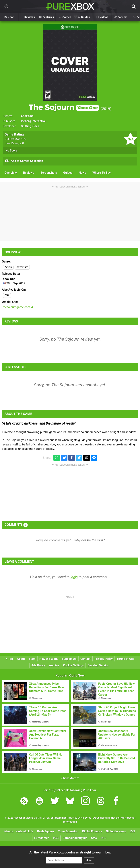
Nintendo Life (24, 831)
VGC (56, 838)
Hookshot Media (23, 818)
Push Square (46, 831)
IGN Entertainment (57, 818)
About (21, 659)
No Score (11, 151)
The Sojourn (64, 107)
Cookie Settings (73, 665)
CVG (94, 838)
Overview (11, 173)
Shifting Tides (30, 126)
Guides (68, 173)
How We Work (49, 659)
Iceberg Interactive (33, 121)
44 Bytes (86, 818)
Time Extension (68, 831)
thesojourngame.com (18, 307)
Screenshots (49, 173)
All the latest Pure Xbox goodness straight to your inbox (70, 852)
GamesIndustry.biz (75, 838)
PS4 (7, 295)
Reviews (29, 173)
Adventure (22, 267)
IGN (132, 831)
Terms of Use (126, 659)
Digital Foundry (92, 831)
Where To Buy (102, 173)
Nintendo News (116, 831)
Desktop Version (98, 665)
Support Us (69, 659)
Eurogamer (42, 838)
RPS (104, 838)
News (82, 173)
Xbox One (27, 116)
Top (9, 659)
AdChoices (99, 818)
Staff (32, 659)
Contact (85, 659)
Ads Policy (38, 665)
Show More (70, 778)
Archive (54, 665)
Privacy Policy (104, 659)
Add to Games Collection (24, 161)
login (74, 577)
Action (8, 267)
